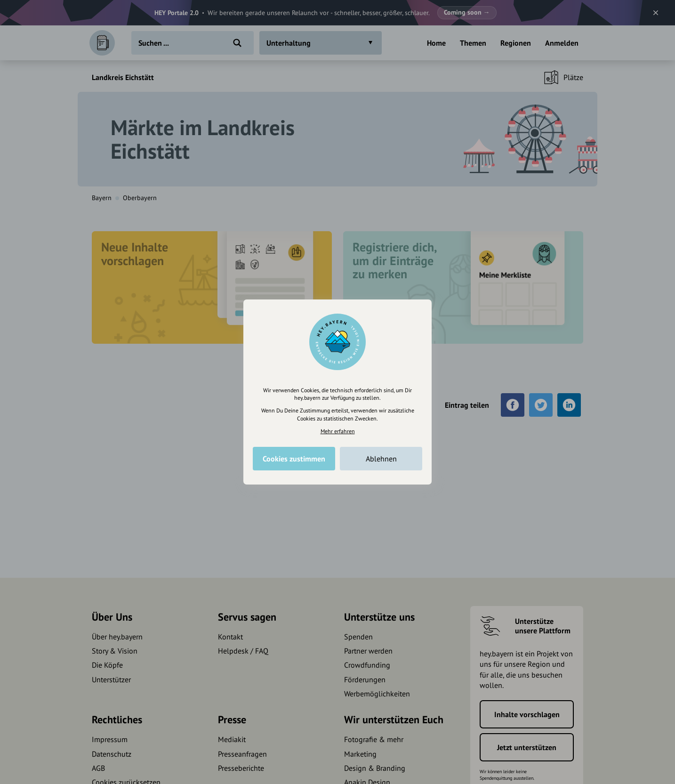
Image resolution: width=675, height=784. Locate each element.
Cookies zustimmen (294, 459)
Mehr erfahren (338, 431)
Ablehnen (381, 459)
